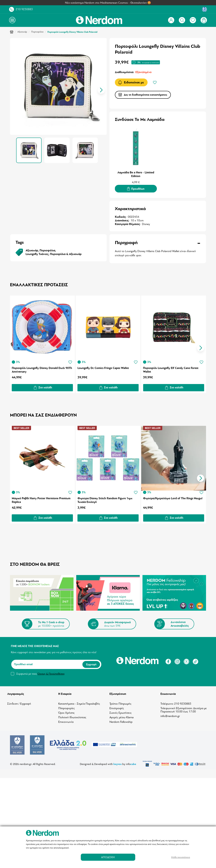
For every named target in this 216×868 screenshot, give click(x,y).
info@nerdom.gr (170, 715)
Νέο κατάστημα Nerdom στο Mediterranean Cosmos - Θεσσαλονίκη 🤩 (108, 3)
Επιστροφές (117, 707)
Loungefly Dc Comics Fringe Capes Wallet (103, 367)
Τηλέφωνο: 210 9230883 (176, 702)
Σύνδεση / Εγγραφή (19, 702)
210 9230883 (24, 9)
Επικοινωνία (66, 721)
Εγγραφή (91, 663)
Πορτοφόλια (37, 32)
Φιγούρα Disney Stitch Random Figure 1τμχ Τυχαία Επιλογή (105, 499)
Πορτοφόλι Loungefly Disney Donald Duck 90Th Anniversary (42, 369)
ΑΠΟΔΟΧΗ (108, 857)
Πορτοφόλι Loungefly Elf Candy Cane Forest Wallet (171, 369)
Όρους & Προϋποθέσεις (51, 672)
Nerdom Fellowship (121, 721)
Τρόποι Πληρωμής (120, 702)
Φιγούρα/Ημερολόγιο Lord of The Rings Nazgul (173, 497)
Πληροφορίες (67, 707)
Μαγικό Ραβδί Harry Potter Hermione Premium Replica (41, 499)
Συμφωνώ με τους (40, 672)
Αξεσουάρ (22, 32)
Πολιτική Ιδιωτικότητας (72, 716)
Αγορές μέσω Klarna (122, 716)
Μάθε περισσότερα (181, 857)
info (131, 763)
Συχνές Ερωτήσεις (121, 712)
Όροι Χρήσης (66, 712)
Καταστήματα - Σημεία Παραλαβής (79, 702)
